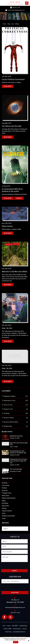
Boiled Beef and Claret (16, 436)
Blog (9, 24)
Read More (8, 86)
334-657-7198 (16, 8)
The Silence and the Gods (12, 126)
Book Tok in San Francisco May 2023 (19, 444)
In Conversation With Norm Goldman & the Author (12, 190)
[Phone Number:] (14, 552)
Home (4, 24)
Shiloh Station (7, 226)
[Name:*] (14, 541)
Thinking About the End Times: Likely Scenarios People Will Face (19, 461)
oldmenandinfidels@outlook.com (16, 10)
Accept (16, 642)
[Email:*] (14, 547)
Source (19, 198)
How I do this (7, 328)
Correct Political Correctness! (13, 79)
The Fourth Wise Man (16, 469)
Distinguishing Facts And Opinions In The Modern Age (18, 452)
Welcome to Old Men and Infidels (15, 272)
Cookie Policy (22, 640)
